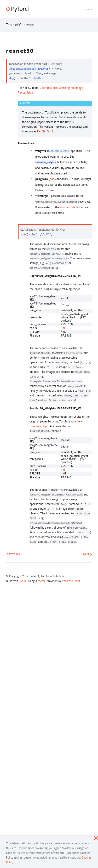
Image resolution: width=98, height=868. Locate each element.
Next (88, 554)
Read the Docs (71, 581)
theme (42, 581)
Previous (13, 554)
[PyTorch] (18, 9)
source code (68, 207)
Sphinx (23, 581)
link (63, 328)
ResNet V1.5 (45, 131)
